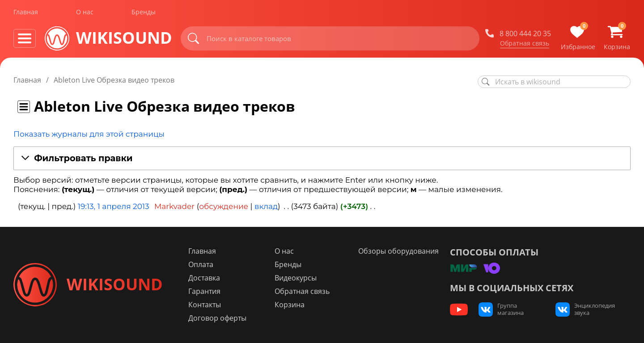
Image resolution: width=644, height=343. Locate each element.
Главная (26, 13)
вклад (266, 206)
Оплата (202, 264)
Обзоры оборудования (398, 251)
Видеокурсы (296, 278)
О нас (85, 13)
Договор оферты (218, 318)
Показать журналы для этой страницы (89, 134)
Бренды (144, 13)
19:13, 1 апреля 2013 (114, 206)
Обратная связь (525, 44)
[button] (322, 159)
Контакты (205, 305)
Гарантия (205, 291)
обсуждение (224, 206)
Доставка (205, 278)
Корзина (290, 305)
